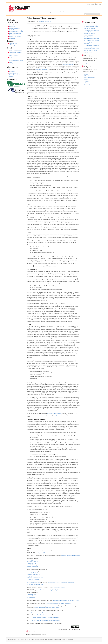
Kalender (11, 59)
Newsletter (12, 57)
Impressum (98, 4)
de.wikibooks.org (31, 596)
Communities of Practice (15, 25)
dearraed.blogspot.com (68, 64)
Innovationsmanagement (15, 28)
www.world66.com (32, 594)
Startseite (93, 4)
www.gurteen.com (58, 415)
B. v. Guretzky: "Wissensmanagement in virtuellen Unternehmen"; (44, 618)
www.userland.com (32, 563)
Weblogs (86, 79)
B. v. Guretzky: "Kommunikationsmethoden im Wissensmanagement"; (45, 620)
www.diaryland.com (32, 565)
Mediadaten (12, 64)
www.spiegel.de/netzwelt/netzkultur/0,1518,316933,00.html (66, 600)
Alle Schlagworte (13, 43)
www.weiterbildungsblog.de (34, 583)
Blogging (86, 74)
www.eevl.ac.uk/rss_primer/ (59, 587)
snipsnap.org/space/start (33, 567)
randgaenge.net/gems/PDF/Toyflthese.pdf (70, 556)
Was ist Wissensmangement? (16, 51)
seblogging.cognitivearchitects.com (35, 578)
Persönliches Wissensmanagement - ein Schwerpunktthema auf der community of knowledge (92, 27)
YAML (36, 639)
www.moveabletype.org (33, 562)
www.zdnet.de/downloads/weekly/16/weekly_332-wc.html (50, 590)
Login (89, 4)
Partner (11, 62)
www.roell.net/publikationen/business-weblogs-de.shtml (47, 608)
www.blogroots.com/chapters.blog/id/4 (36, 612)
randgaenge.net (31, 576)
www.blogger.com (32, 560)
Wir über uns (12, 71)
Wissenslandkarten (88, 85)
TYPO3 (30, 639)
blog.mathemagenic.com (33, 571)
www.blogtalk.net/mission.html (42, 553)
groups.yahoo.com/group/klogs (54, 413)
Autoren (11, 70)
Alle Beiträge (12, 45)
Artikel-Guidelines (13, 56)
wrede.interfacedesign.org (33, 579)
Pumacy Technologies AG (68, 639)
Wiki (85, 83)
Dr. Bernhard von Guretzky (45, 21)
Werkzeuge (87, 81)
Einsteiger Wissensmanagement (16, 32)
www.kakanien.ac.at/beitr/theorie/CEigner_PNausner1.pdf (59, 603)
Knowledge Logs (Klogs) (90, 78)
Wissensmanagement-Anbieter (16, 61)
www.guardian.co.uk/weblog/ (41, 69)
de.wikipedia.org (31, 598)
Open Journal (12, 38)
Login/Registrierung (14, 73)
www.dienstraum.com (32, 581)
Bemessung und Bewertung (15, 37)
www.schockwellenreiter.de (34, 574)
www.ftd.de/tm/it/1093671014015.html (61, 550)
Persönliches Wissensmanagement (17, 30)
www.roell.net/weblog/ (33, 573)
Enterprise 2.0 (12, 27)
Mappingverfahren (88, 52)
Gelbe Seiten (87, 76)
